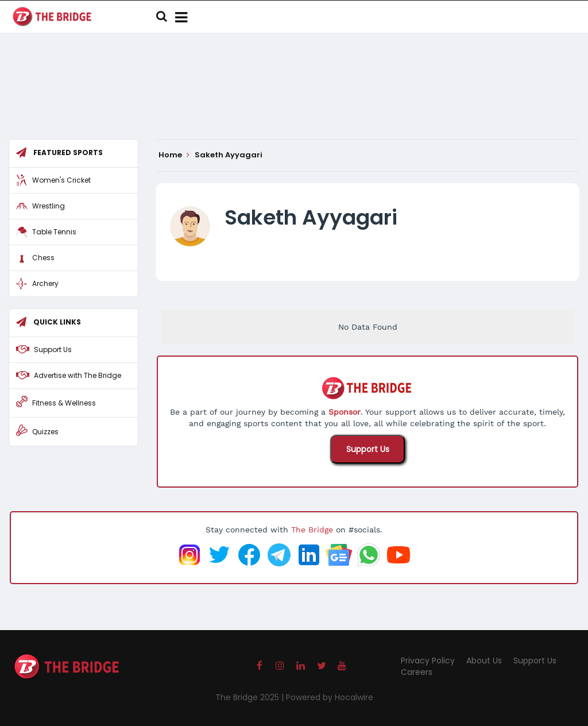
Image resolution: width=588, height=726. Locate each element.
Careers (417, 672)
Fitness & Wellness (64, 403)
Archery (45, 283)
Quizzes (45, 432)
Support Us (368, 449)
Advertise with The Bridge (78, 375)
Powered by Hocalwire (330, 697)
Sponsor (345, 412)
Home (174, 155)
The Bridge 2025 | (251, 697)
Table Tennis (54, 232)
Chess (43, 258)
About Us (484, 661)
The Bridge (312, 530)
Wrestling (49, 206)
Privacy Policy (428, 661)
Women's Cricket (61, 180)
